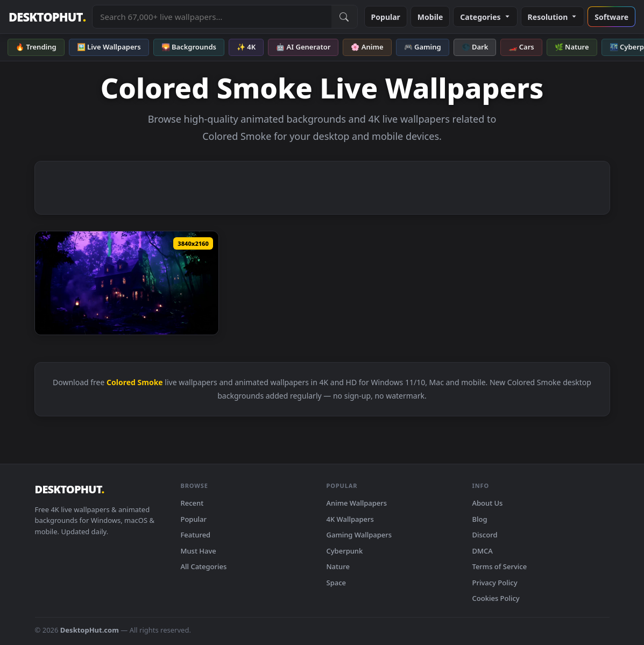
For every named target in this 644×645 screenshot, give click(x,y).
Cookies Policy (496, 598)
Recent (192, 503)
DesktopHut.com (90, 630)
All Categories (204, 566)
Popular (386, 17)
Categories (485, 17)
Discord (485, 535)
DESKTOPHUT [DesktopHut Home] (47, 17)
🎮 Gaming (423, 47)
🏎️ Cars (521, 47)
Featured (196, 535)
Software (611, 17)
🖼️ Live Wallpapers (109, 47)
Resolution (553, 17)
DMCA (483, 551)
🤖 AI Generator (303, 47)
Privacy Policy (495, 583)
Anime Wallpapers (357, 503)
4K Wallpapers (350, 519)
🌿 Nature (572, 47)
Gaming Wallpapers (359, 535)
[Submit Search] (344, 17)
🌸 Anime (367, 47)
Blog (480, 519)
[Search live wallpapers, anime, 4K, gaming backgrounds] (212, 17)
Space (337, 583)
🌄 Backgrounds (189, 47)
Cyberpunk (345, 551)
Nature (338, 566)
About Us (488, 503)
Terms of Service (500, 566)
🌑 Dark (475, 47)
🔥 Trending (36, 47)
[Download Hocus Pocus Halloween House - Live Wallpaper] (127, 283)
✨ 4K (246, 47)
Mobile (430, 17)
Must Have (199, 551)
